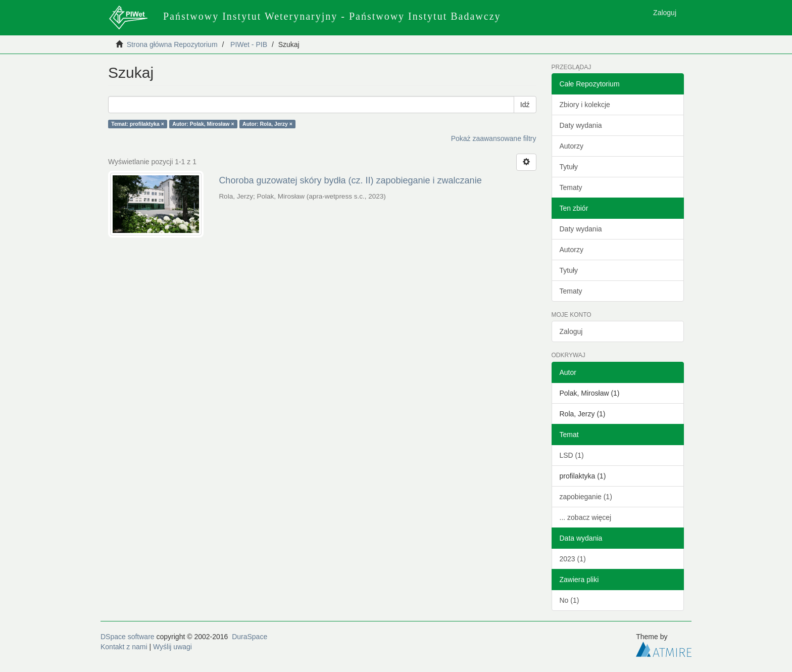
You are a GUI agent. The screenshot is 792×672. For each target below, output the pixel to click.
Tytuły (569, 167)
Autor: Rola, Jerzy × (267, 124)
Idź (525, 105)
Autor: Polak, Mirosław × (203, 124)
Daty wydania (581, 125)
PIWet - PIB (249, 44)
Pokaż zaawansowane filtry (494, 138)
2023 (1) (573, 559)
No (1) (570, 600)
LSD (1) (572, 455)
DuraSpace (250, 637)
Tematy (571, 187)
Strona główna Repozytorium (172, 44)
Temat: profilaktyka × (138, 124)
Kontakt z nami (124, 647)
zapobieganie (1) (586, 497)
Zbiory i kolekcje (585, 105)
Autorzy (572, 146)
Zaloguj (571, 331)
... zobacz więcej (586, 517)
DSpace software (128, 637)
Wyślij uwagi (172, 647)
